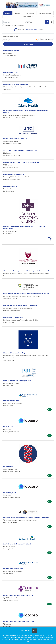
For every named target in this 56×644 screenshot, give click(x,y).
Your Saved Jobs (28, 17)
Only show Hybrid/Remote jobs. (15, 25)
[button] (51, 22)
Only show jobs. (28, 30)
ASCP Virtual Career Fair (32, 29)
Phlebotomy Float (10, 493)
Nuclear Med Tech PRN (11, 401)
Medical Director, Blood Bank (13, 317)
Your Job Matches (45, 13)
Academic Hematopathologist (14, 174)
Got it (35, 631)
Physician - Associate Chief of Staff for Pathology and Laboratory (26, 518)
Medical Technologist (11, 72)
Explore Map (30, 13)
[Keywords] (13, 22)
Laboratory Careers (10, 186)
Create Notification (46, 39)
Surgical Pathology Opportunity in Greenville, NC (20, 150)
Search (8, 13)
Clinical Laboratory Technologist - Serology (18, 621)
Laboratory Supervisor (11, 50)
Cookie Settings (25, 631)
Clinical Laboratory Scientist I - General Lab (18, 595)
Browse (18, 13)
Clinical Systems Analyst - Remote (15, 138)
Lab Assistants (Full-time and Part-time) (17, 544)
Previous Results (28, 44)
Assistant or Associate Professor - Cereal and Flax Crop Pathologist (27, 293)
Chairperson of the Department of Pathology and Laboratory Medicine (28, 271)
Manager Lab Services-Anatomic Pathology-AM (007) (21, 162)
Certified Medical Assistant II (13, 568)
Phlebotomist (8, 427)
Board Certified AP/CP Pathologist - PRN (17, 381)
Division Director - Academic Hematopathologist (20, 305)
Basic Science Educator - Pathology (16, 84)
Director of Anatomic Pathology (14, 353)
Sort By (5, 39)
